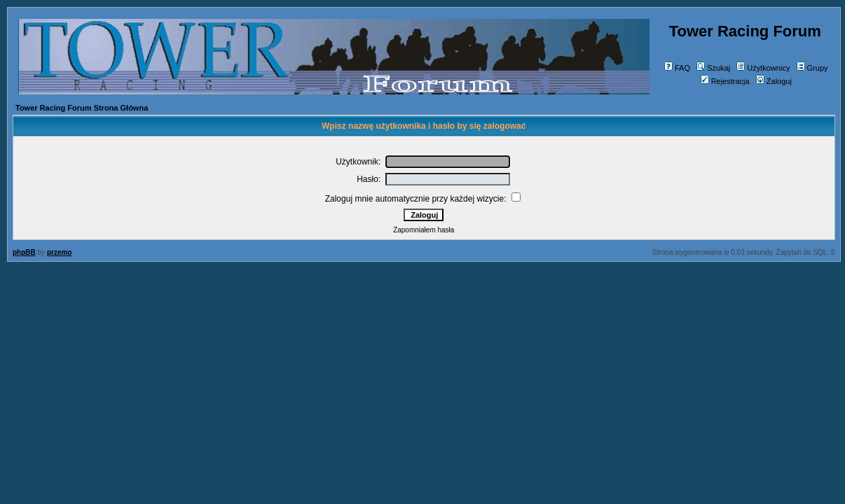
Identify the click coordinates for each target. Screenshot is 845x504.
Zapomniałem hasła (424, 230)
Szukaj (713, 68)
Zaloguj (774, 81)
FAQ (677, 68)
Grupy (812, 68)
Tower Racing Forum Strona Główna (82, 108)
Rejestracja (725, 81)
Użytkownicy (763, 68)
